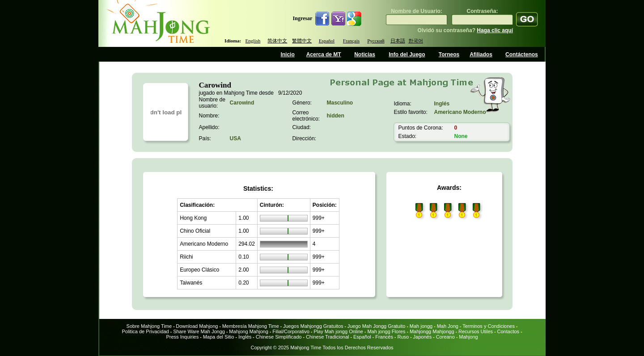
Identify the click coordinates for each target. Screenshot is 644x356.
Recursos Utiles (476, 331)
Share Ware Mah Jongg (199, 331)
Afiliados (481, 54)
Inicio (287, 54)
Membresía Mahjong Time (251, 326)
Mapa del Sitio (219, 337)
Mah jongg (421, 326)
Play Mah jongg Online (338, 331)
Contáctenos (522, 54)
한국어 (416, 41)
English (253, 41)
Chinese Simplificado (279, 337)
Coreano (445, 337)
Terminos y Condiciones (489, 326)
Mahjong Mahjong (248, 331)
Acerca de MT (324, 54)
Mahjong (468, 337)
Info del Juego (407, 54)
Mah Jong (448, 326)
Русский (376, 41)
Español (327, 41)
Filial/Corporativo (291, 331)
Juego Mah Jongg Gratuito (377, 326)
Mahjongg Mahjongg (432, 331)
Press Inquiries (182, 337)
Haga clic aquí (495, 30)
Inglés (245, 337)
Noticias (365, 54)
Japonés (423, 337)
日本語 (398, 41)
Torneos (449, 54)
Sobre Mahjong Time (149, 326)
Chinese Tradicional (328, 337)
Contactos (508, 331)
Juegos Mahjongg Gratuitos (313, 326)
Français (351, 41)
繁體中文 (302, 41)
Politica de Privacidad (145, 331)
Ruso (404, 337)
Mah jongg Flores (386, 331)
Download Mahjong (197, 326)
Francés (384, 337)
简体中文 (277, 41)
